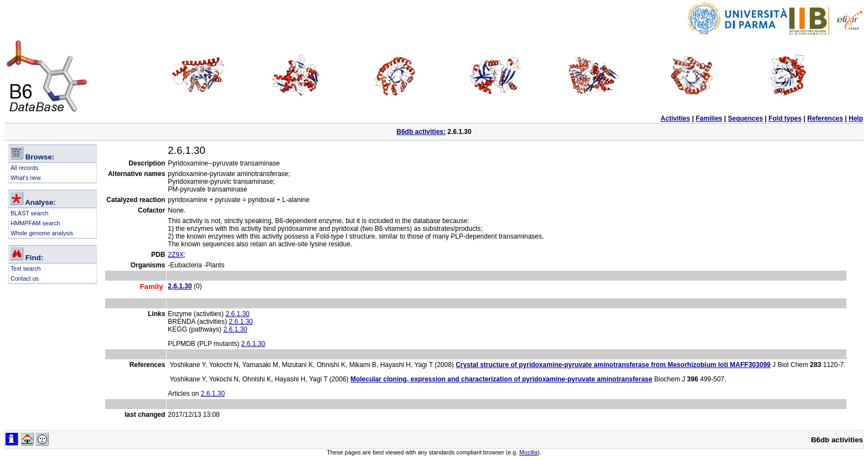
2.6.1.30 (237, 314)
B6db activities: (421, 132)
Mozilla (528, 452)
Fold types (785, 118)
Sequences (745, 118)
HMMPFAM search (35, 223)
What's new (26, 178)
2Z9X (176, 255)
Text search (26, 268)
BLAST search (30, 213)
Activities (675, 118)
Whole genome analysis (42, 233)
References (825, 118)
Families (709, 118)
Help (856, 118)
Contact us (25, 278)
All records (24, 168)
